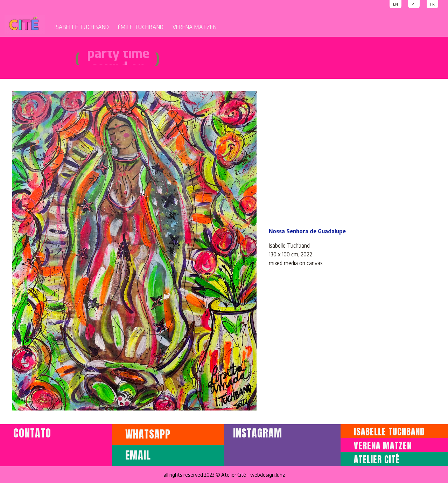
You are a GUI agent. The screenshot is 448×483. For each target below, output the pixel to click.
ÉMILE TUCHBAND (141, 27)
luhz (280, 475)
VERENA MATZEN (195, 27)
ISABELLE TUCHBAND (82, 27)
